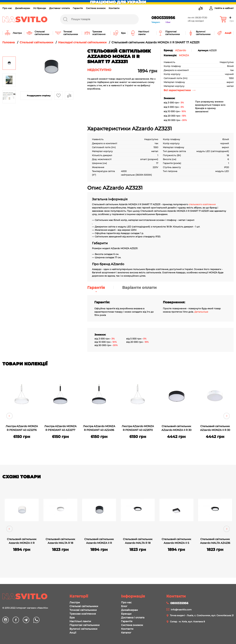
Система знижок (96, 8)
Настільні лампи (80, 621)
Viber (168, 22)
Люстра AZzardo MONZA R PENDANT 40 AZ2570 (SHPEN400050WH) (138, 428)
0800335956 (163, 18)
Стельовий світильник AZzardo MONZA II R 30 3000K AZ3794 (176, 428)
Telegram (156, 22)
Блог (124, 606)
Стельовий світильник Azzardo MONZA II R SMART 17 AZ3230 (22, 541)
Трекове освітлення (83, 614)
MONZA (184, 55)
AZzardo (181, 50)
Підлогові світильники (85, 625)
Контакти (114, 8)
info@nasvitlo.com (181, 610)
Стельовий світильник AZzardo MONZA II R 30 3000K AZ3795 (215, 428)
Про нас (7, 8)
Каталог (126, 633)
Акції (73, 633)
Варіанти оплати (139, 288)
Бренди (126, 614)
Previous (9, 416)
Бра (72, 618)
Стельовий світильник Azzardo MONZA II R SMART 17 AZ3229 (99, 541)
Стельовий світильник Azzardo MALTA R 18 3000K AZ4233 (60, 541)
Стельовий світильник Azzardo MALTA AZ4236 (215, 541)
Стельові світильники (84, 606)
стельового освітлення (202, 204)
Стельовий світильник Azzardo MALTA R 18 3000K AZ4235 (138, 541)
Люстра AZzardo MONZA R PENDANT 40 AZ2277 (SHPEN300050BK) (60, 428)
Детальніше (201, 312)
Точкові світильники (83, 610)
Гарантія (78, 8)
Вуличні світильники (83, 629)
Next (227, 416)
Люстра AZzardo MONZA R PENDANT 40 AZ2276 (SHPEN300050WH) (22, 428)
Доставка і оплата (59, 8)
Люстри (75, 602)
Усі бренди (40, 8)
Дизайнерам (23, 8)
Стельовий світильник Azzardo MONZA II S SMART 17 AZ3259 (176, 541)
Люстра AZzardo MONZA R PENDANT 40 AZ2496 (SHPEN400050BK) (99, 428)
